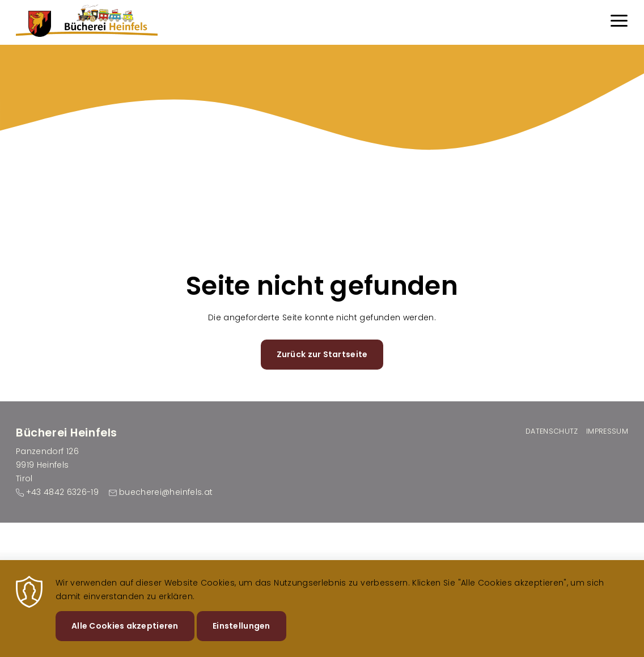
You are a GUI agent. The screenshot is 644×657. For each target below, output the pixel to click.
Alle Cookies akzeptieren (125, 634)
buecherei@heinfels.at (166, 492)
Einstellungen (241, 634)
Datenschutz (552, 431)
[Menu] (619, 22)
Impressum (607, 431)
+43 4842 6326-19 (63, 492)
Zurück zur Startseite (322, 354)
